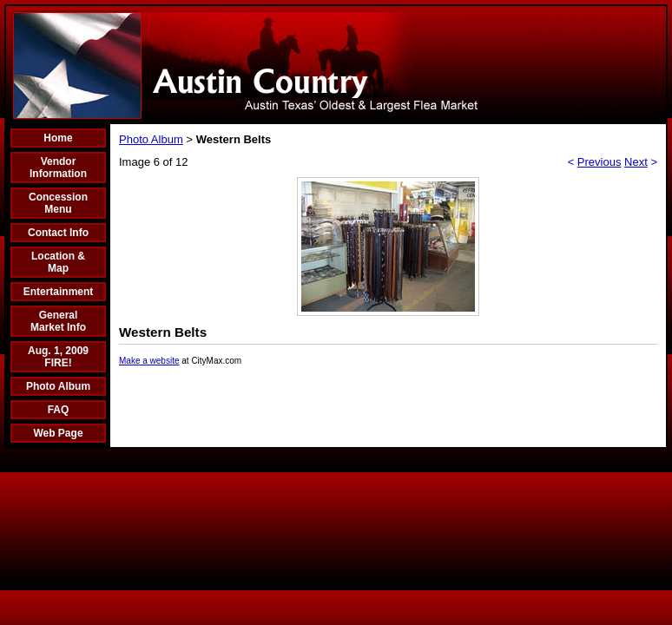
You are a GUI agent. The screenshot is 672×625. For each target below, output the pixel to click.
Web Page (58, 433)
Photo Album (58, 386)
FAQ (59, 410)
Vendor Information (58, 168)
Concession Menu (58, 203)
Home (58, 138)
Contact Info (58, 233)
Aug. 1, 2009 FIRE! (58, 357)
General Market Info (58, 321)
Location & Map (58, 262)
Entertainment (59, 292)
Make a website (149, 361)
